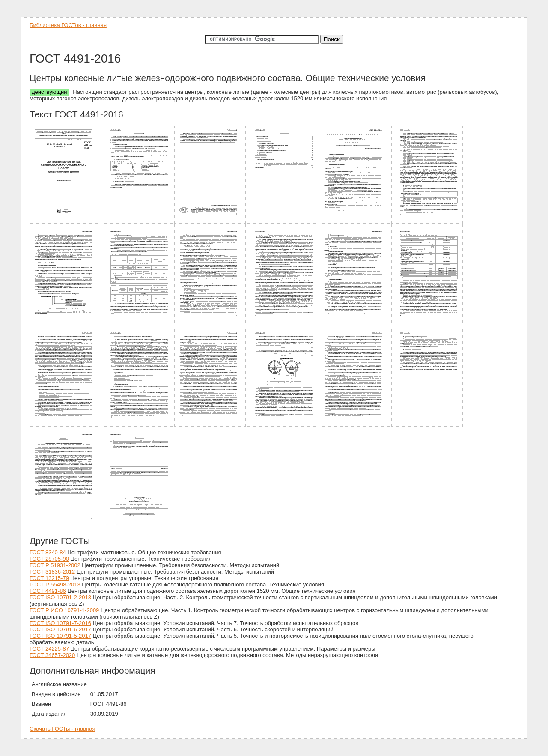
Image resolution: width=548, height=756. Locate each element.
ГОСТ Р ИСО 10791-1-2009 (64, 610)
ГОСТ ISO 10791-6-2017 (60, 629)
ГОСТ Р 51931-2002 (55, 565)
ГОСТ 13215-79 (49, 578)
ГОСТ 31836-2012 (52, 572)
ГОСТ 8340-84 (48, 552)
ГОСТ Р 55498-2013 (55, 584)
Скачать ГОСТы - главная (63, 729)
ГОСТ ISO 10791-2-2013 (60, 597)
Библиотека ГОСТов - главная (68, 25)
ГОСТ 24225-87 (49, 649)
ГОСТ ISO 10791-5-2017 (60, 636)
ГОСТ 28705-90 (49, 559)
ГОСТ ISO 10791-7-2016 (60, 623)
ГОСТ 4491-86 (48, 591)
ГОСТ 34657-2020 (52, 655)
